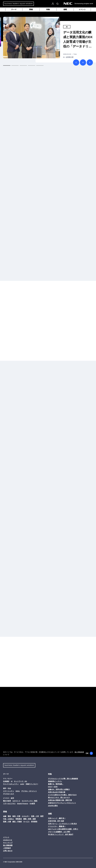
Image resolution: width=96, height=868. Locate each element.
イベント (82, 9)
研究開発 (34, 822)
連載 (65, 9)
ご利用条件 (7, 848)
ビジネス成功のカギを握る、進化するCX (62, 795)
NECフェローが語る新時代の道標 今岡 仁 (63, 829)
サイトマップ (8, 843)
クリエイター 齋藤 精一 (57, 826)
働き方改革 (7, 801)
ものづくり (16, 801)
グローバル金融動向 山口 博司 (59, 832)
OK (89, 753)
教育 (42, 816)
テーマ (14, 9)
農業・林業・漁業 (30, 819)
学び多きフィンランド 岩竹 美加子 (61, 834)
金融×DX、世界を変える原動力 (59, 789)
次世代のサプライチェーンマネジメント (62, 803)
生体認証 (6, 781)
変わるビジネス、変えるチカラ (59, 797)
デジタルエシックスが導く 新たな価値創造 (63, 779)
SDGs (18, 791)
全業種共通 (70, 57)
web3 (22, 784)
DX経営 (32, 804)
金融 (5, 816)
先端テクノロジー (32, 784)
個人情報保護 (79, 752)
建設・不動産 (17, 822)
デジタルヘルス (9, 794)
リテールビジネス (9, 804)
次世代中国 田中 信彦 (56, 821)
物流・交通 (16, 816)
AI (67, 27)
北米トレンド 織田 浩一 (57, 818)
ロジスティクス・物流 (30, 801)
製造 (9, 816)
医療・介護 (7, 822)
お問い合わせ (8, 851)
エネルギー (26, 816)
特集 (48, 9)
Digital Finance (23, 804)
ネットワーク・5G (20, 781)
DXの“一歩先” (53, 787)
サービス (26, 822)
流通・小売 (35, 816)
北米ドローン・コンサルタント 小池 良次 (62, 824)
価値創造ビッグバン (55, 781)
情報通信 (19, 819)
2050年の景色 (53, 806)
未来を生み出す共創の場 (57, 792)
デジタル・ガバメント (29, 791)
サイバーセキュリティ (11, 784)
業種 (31, 9)
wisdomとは (8, 840)
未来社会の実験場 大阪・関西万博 (60, 800)
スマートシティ (9, 791)
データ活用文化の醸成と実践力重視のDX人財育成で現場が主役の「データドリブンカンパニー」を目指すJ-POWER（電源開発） (78, 40)
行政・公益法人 (9, 819)
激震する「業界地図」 (56, 784)
